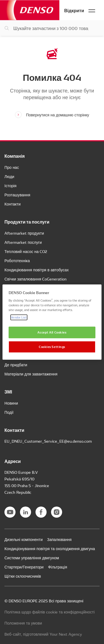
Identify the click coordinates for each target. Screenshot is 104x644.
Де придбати (16, 365)
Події (9, 412)
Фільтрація (58, 567)
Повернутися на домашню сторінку (58, 115)
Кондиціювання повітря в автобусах (37, 270)
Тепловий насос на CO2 (26, 251)
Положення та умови (23, 623)
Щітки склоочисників (23, 576)
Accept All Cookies (52, 332)
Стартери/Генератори (24, 567)
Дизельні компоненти (24, 539)
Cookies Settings (52, 347)
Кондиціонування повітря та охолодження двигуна (50, 548)
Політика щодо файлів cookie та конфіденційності (50, 612)
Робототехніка (17, 260)
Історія (10, 186)
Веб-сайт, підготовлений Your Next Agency (43, 634)
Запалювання (59, 539)
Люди (9, 176)
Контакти (12, 204)
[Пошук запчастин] (52, 28)
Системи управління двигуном (32, 558)
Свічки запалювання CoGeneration (35, 279)
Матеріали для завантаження (31, 374)
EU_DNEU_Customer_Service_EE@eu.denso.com (48, 441)
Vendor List (19, 317)
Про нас (12, 167)
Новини (11, 403)
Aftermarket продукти (24, 233)
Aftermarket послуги (23, 242)
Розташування (17, 195)
